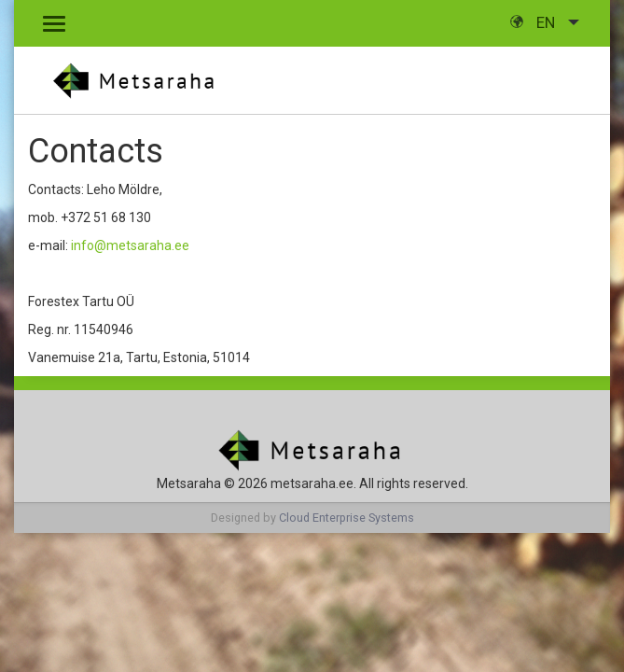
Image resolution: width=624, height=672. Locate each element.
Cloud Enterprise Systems (347, 518)
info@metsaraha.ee (130, 245)
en (534, 22)
